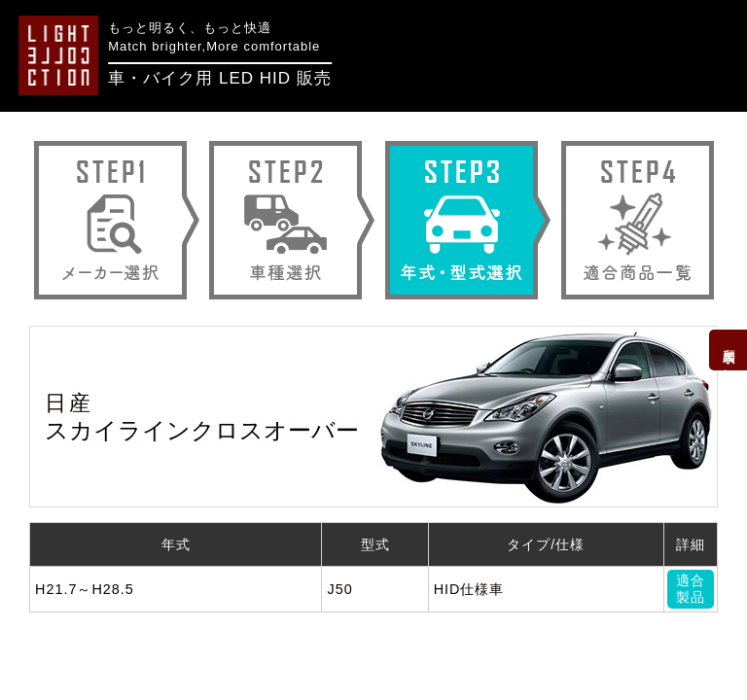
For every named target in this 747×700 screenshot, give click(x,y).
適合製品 (691, 589)
